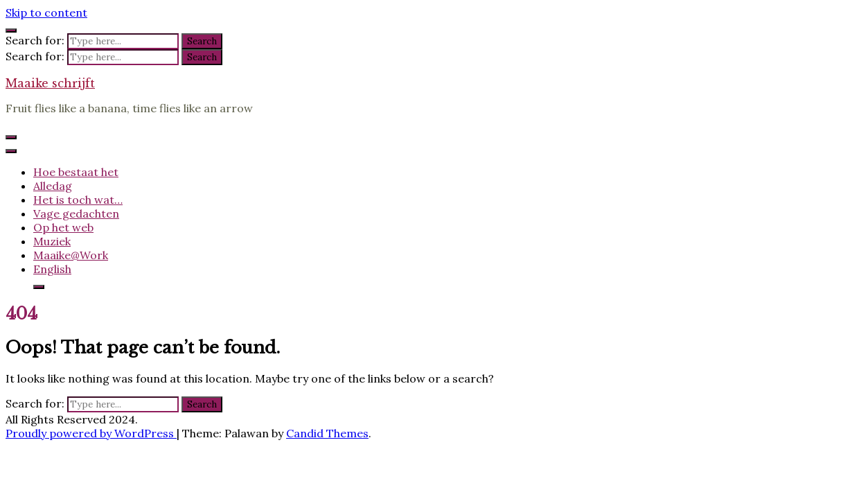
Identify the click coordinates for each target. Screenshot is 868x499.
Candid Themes (327, 433)
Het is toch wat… (78, 200)
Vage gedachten (76, 213)
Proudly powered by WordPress (91, 433)
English (52, 269)
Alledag (53, 186)
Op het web (63, 227)
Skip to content (46, 12)
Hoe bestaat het (76, 172)
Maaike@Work (71, 255)
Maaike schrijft (50, 83)
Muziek (52, 241)
